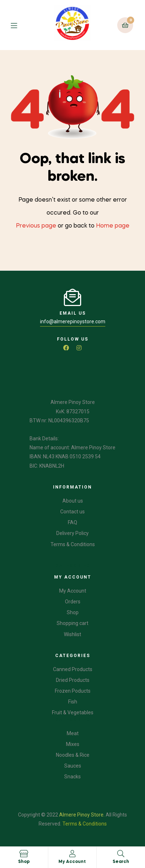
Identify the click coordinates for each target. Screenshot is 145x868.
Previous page (36, 226)
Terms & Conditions (85, 824)
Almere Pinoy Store (81, 815)
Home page (113, 226)
